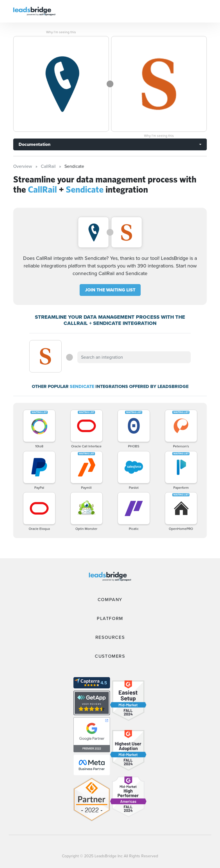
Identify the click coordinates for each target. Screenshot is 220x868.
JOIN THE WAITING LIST (110, 290)
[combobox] (134, 357)
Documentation (34, 144)
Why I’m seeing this (61, 32)
